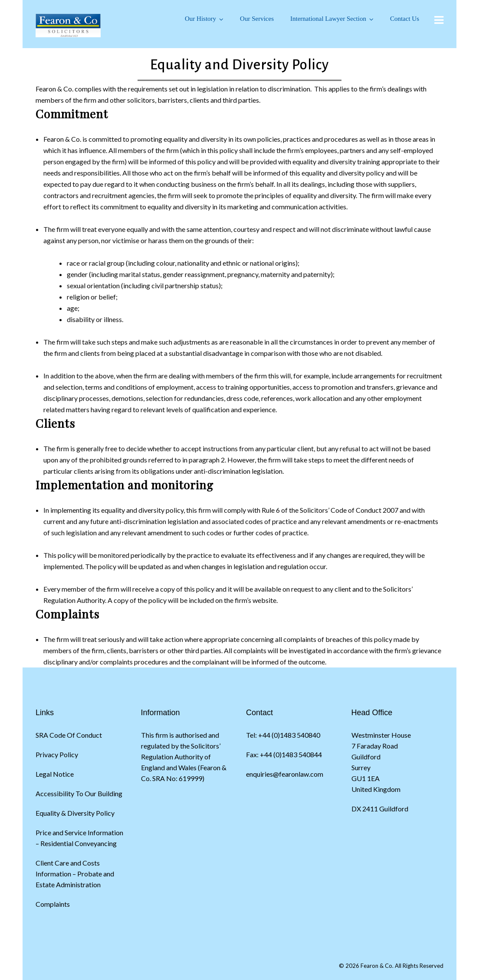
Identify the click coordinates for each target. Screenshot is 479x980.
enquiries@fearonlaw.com (285, 774)
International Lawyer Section (328, 19)
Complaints (53, 904)
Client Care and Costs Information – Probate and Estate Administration (75, 874)
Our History (200, 19)
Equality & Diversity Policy (75, 813)
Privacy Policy (57, 754)
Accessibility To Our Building (79, 793)
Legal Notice (55, 774)
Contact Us (405, 19)
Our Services (257, 19)
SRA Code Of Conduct (69, 735)
